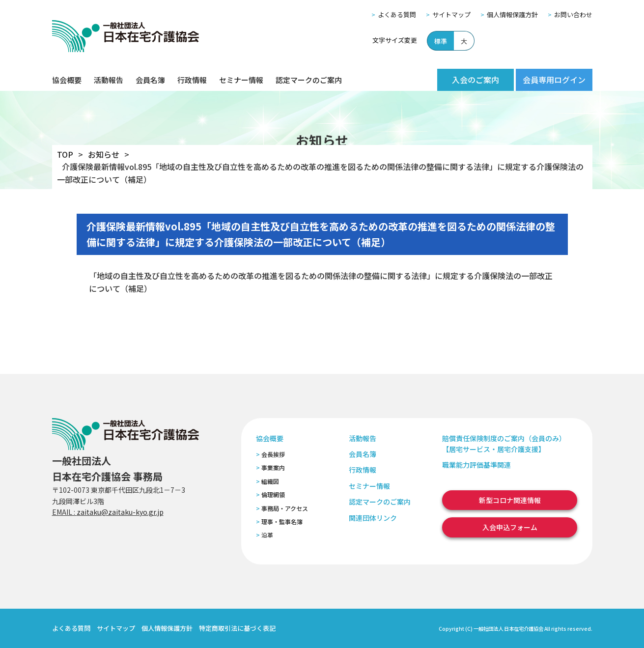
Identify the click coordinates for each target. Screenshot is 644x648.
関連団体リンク (373, 518)
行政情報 (192, 80)
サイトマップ (451, 14)
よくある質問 (397, 14)
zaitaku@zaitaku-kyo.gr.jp (120, 512)
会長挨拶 (273, 454)
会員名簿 (150, 80)
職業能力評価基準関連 (476, 465)
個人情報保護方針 (512, 14)
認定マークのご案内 (309, 80)
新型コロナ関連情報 (510, 500)
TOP (65, 154)
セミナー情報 (241, 80)
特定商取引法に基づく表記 (237, 628)
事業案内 (273, 467)
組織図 (270, 481)
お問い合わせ (573, 14)
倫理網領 (273, 494)
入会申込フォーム (510, 527)
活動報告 (109, 80)
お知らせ (104, 154)
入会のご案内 (476, 80)
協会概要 (67, 80)
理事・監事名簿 (282, 521)
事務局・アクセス (285, 508)
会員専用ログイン (554, 80)
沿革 (267, 535)
